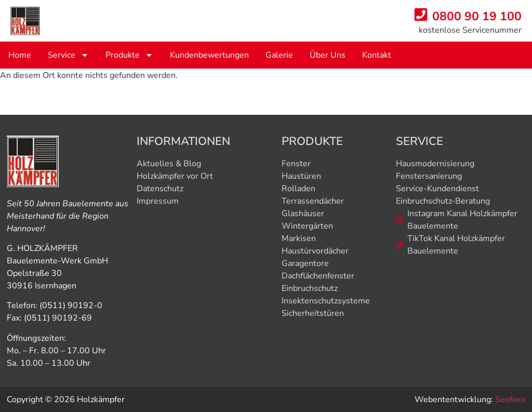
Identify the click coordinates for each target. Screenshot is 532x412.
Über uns (328, 55)
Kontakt (377, 55)
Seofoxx (510, 400)
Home (20, 55)
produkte (129, 55)
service (68, 55)
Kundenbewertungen (209, 55)
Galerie (279, 55)
